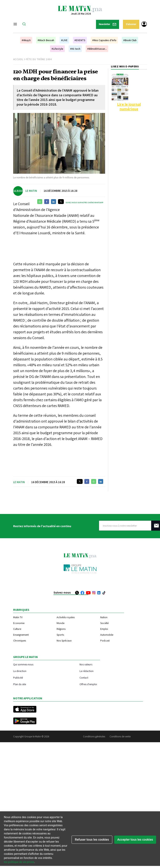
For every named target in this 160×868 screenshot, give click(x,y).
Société (104, 623)
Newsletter (108, 24)
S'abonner (131, 24)
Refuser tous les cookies (92, 840)
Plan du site (20, 684)
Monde (61, 623)
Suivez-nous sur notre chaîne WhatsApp (84, 203)
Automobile (107, 635)
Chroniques (20, 641)
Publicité (18, 677)
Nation (104, 617)
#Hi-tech (75, 49)
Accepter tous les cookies (135, 840)
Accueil (18, 59)
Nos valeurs (86, 664)
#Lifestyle (57, 49)
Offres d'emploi (88, 684)
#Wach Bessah (46, 40)
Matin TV (18, 617)
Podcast (105, 641)
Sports (60, 635)
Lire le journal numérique (129, 107)
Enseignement (21, 635)
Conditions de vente (120, 736)
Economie (19, 623)
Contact (84, 677)
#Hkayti (26, 40)
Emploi (104, 629)
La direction (20, 671)
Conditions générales (94, 736)
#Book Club (130, 40)
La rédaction (86, 671)
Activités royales (66, 617)
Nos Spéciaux (64, 641)
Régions (61, 629)
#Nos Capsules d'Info (104, 40)
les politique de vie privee (19, 862)
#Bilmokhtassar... (97, 49)
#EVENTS (80, 40)
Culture (17, 629)
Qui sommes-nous (23, 664)
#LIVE (64, 40)
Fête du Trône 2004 (39, 59)
